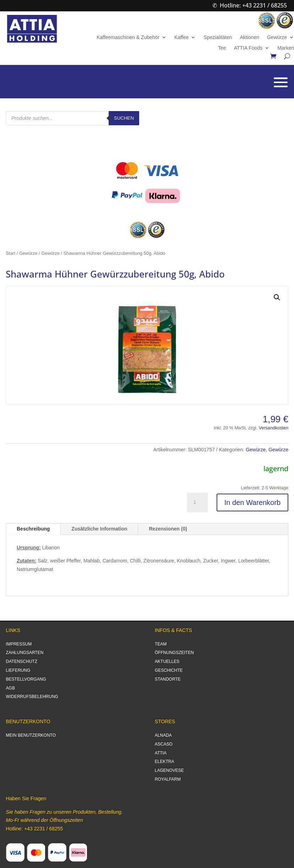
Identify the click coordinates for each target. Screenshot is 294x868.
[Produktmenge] (197, 502)
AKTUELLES (167, 661)
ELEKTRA (165, 762)
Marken (286, 48)
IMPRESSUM (19, 644)
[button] (277, 297)
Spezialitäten (218, 37)
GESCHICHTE (169, 670)
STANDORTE (168, 679)
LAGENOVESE (169, 770)
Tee (222, 48)
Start (10, 253)
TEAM (161, 644)
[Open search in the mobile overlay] (72, 118)
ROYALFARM (168, 779)
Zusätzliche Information (99, 529)
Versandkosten (274, 428)
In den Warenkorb (252, 502)
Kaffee (181, 37)
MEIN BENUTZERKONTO (31, 735)
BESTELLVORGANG (26, 679)
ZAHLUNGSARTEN (25, 653)
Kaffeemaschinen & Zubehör (128, 37)
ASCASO (164, 744)
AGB (10, 688)
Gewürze (277, 37)
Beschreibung (33, 529)
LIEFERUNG (18, 670)
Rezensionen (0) (168, 529)
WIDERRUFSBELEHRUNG (32, 697)
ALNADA (163, 735)
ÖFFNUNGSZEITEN (174, 653)
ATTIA (161, 753)
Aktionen (249, 37)
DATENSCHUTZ (22, 661)
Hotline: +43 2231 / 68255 (253, 5)
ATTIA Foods (248, 48)
